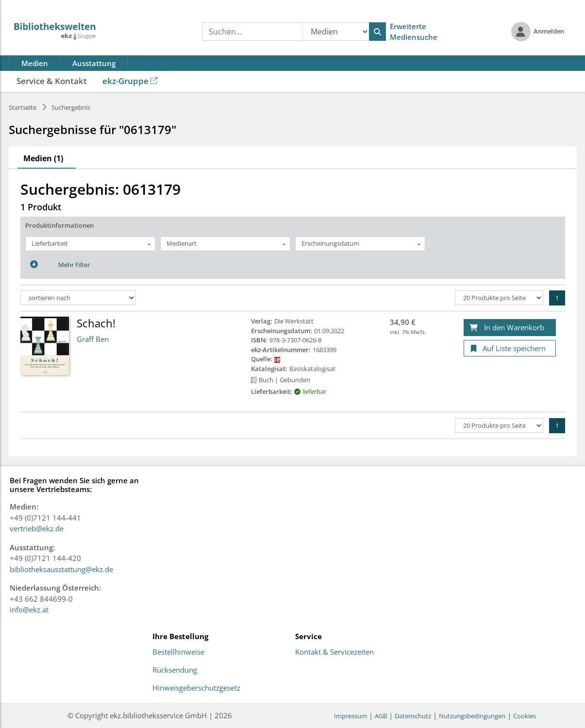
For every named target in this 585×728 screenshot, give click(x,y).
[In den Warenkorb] (510, 328)
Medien (35, 63)
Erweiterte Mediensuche (414, 32)
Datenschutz (413, 716)
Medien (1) (43, 158)
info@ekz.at (29, 609)
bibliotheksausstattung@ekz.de (61, 569)
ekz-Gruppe (130, 81)
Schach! (96, 323)
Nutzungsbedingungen (472, 716)
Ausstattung (94, 63)
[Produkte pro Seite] (499, 298)
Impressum (351, 716)
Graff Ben (93, 339)
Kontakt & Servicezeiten (334, 652)
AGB (381, 716)
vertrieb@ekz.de (37, 528)
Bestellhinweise (178, 652)
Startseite (23, 107)
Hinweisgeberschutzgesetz (196, 688)
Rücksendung (175, 670)
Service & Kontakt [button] (52, 81)
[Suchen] (377, 32)
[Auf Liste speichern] (510, 348)
